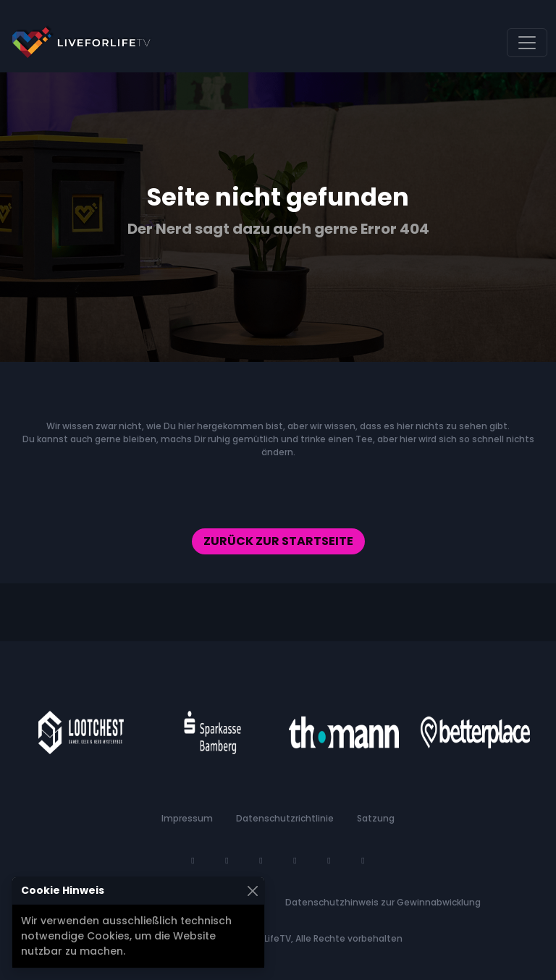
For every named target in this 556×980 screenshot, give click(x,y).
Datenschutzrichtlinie (285, 818)
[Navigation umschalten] (527, 43)
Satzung (376, 818)
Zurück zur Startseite (278, 541)
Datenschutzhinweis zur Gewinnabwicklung (383, 902)
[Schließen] (252, 891)
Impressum (187, 818)
